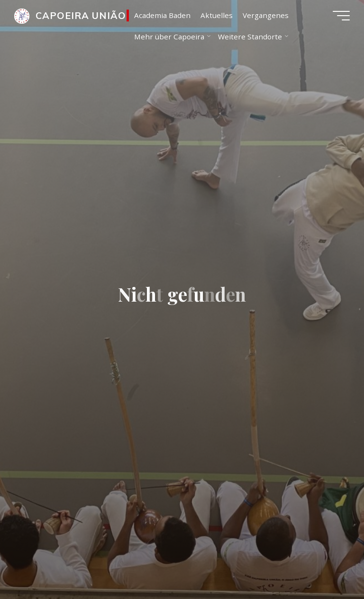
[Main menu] (341, 16)
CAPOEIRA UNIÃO (81, 15)
